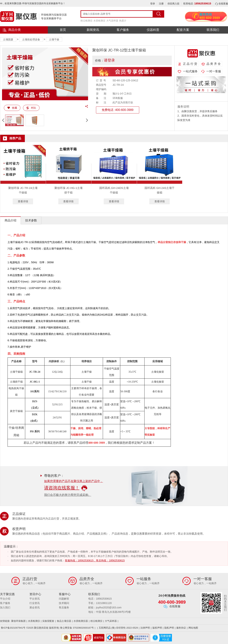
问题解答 (64, 599)
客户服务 (123, 30)
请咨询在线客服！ (66, 488)
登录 (153, 4)
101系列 (35, 391)
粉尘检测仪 (87, 21)
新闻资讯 (93, 30)
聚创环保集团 (18, 621)
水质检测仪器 (81, 621)
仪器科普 (153, 30)
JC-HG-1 (35, 382)
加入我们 (5, 607)
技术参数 (31, 220)
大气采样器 (112, 21)
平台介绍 (5, 599)
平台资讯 (35, 599)
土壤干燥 (54, 39)
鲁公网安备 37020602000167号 (77, 628)
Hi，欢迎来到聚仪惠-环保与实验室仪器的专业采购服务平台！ (33, 3)
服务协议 (181, 628)
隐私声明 (169, 628)
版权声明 (157, 628)
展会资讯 (35, 607)
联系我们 (213, 30)
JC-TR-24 (35, 372)
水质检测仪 (99, 21)
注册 (161, 4)
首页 (63, 30)
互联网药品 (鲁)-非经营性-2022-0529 (118, 628)
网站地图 (193, 628)
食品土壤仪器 (64, 621)
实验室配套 (48, 621)
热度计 (123, 21)
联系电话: (197, 4)
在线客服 (221, 4)
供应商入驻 (173, 4)
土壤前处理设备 (31, 39)
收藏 (12, 108)
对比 (31, 108)
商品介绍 (10, 220)
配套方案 (183, 30)
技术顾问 (64, 603)
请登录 (109, 60)
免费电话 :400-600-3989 (118, 110)
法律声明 (145, 628)
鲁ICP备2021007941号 (13, 628)
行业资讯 (35, 603)
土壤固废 (8, 39)
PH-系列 (35, 432)
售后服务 (64, 607)
